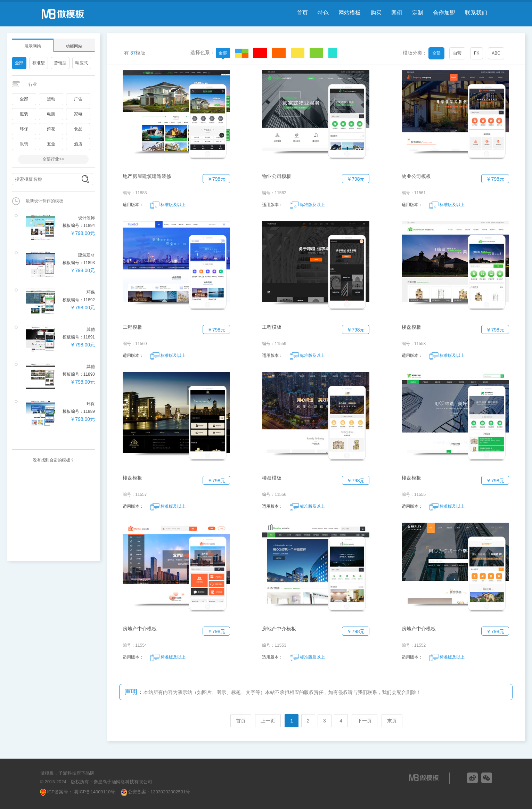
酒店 (78, 144)
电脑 (51, 114)
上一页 (268, 721)
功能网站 (74, 46)
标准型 (39, 63)
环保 (24, 129)
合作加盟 (444, 13)
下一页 (365, 721)
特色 (323, 13)
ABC (496, 53)
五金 (51, 144)
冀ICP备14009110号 (94, 792)
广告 (78, 99)
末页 (392, 721)
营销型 (60, 63)
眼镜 (24, 144)
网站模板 (350, 13)
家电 (78, 114)
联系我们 (476, 13)
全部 (19, 63)
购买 (376, 13)
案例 (397, 13)
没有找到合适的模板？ (54, 460)
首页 (302, 13)
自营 (457, 53)
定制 (418, 13)
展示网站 (33, 46)
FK (477, 53)
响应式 (82, 63)
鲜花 (51, 129)
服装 (24, 114)
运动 (51, 99)
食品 (78, 129)
